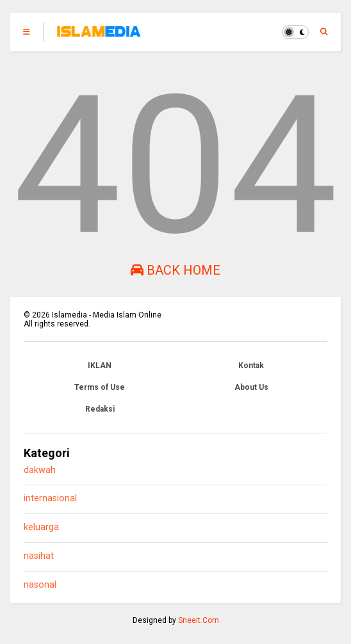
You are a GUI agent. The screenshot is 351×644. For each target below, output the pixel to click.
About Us (251, 387)
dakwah (40, 470)
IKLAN (100, 366)
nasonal (40, 585)
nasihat (39, 556)
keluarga (41, 527)
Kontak (251, 366)
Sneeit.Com (199, 620)
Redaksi (100, 409)
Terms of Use (100, 387)
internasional (50, 498)
